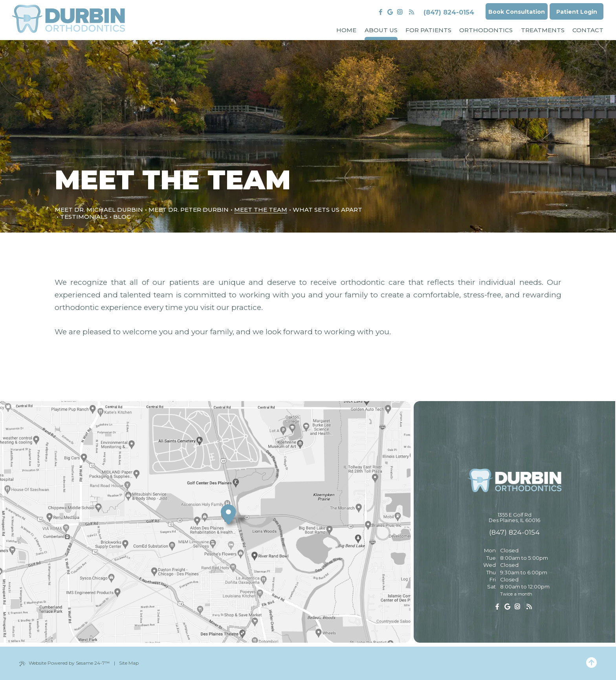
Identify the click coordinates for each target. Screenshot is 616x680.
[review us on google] (390, 12)
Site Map (129, 663)
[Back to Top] (591, 663)
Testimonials (84, 217)
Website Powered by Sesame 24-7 (64, 663)
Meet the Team (261, 210)
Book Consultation (517, 12)
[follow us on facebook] (380, 12)
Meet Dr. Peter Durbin (189, 210)
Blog (122, 217)
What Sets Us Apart (327, 210)
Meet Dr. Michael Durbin (99, 210)
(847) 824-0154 (449, 12)
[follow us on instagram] (400, 12)
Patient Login (577, 12)
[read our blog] (412, 12)
